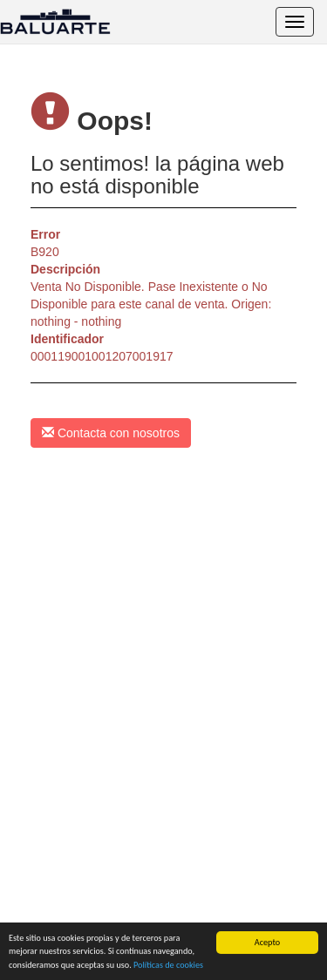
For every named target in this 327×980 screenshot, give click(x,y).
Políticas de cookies (168, 965)
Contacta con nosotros (111, 433)
